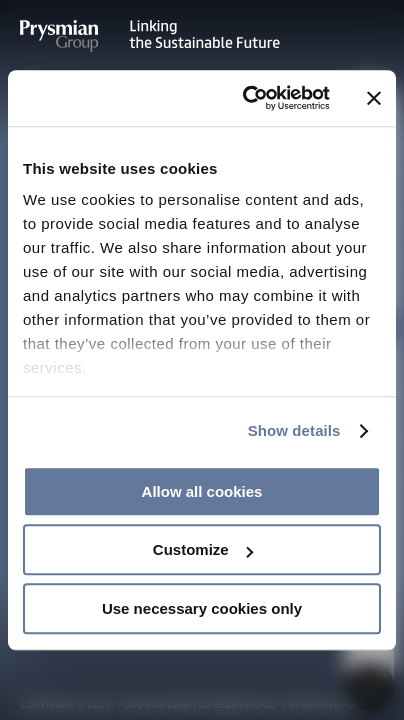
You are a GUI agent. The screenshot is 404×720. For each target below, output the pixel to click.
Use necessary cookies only (202, 608)
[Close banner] (374, 98)
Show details (294, 430)
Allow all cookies (202, 491)
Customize (203, 549)
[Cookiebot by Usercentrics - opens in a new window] (248, 98)
